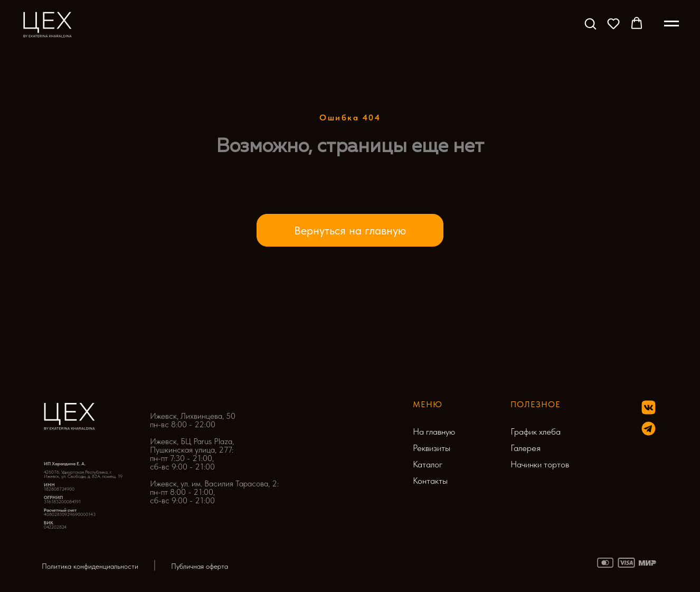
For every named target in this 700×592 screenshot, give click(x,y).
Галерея (526, 448)
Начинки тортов (540, 464)
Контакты (430, 481)
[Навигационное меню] (671, 24)
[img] (649, 429)
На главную (434, 431)
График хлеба (536, 431)
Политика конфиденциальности (90, 566)
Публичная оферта (200, 566)
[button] (590, 23)
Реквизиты (432, 448)
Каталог (428, 464)
